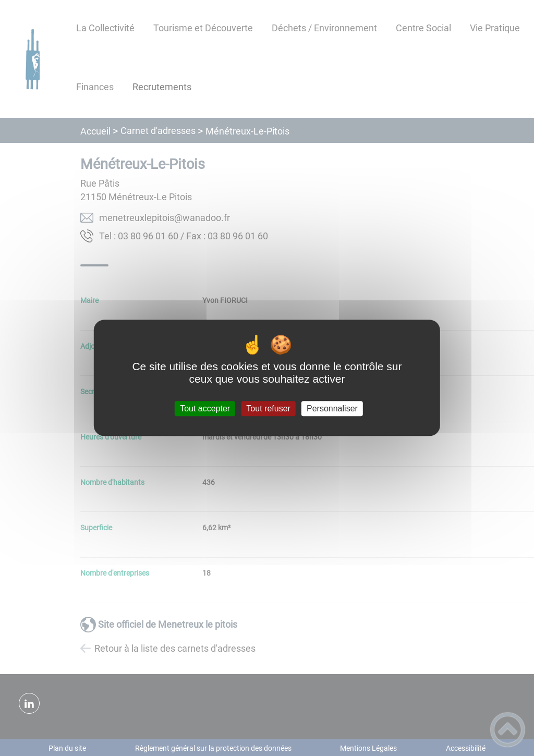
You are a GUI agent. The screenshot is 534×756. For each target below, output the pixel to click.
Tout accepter (205, 409)
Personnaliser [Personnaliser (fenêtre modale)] (332, 409)
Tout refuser (268, 409)
